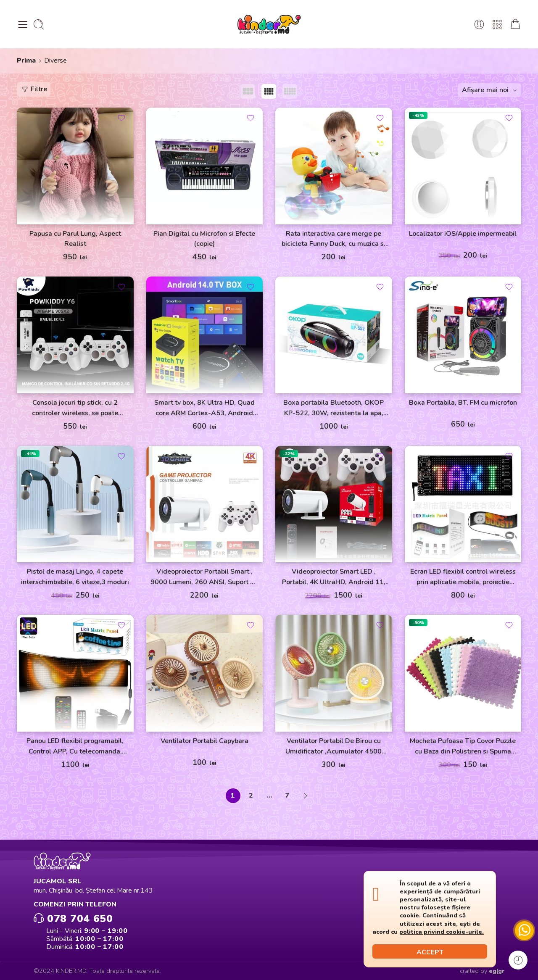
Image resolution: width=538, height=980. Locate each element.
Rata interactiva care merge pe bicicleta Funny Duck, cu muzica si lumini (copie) (334, 239)
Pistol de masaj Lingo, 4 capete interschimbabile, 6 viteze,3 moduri (75, 577)
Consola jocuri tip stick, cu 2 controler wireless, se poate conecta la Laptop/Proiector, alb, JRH (75, 408)
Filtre (34, 89)
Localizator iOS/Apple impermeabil (463, 234)
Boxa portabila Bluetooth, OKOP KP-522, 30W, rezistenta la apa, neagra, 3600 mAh (334, 408)
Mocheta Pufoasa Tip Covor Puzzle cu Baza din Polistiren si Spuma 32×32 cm (463, 747)
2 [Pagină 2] (251, 796)
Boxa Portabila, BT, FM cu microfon (463, 403)
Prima (26, 61)
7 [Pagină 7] (287, 796)
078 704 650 (73, 918)
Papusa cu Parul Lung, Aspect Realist (75, 239)
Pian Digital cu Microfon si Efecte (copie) (204, 239)
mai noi (497, 90)
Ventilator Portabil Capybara (204, 741)
